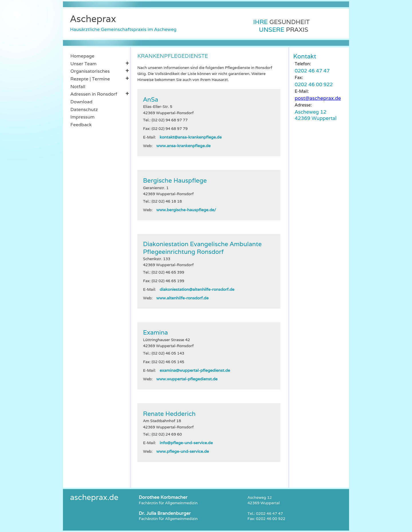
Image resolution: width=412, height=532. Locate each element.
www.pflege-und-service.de (183, 451)
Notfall (78, 87)
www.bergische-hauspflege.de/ (186, 210)
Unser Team (100, 64)
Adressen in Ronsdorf (100, 94)
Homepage (82, 56)
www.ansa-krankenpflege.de (183, 146)
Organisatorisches (100, 71)
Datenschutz (84, 109)
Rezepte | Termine (100, 79)
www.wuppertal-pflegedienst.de (187, 379)
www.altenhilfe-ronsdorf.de (182, 298)
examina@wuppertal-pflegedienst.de (195, 370)
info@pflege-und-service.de (186, 443)
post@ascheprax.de (318, 98)
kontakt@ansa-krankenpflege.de (191, 137)
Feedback (81, 125)
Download (81, 102)
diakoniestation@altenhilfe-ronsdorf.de (197, 289)
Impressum (83, 117)
